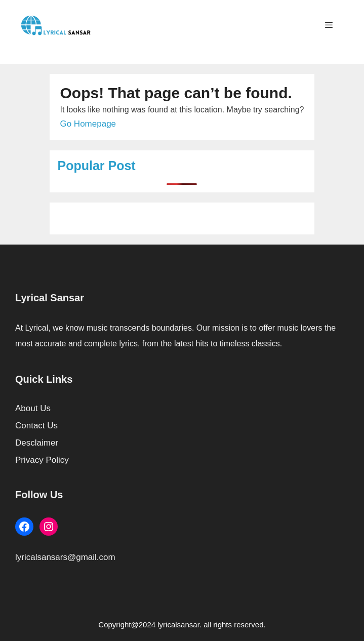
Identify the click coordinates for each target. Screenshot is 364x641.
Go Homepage (88, 124)
